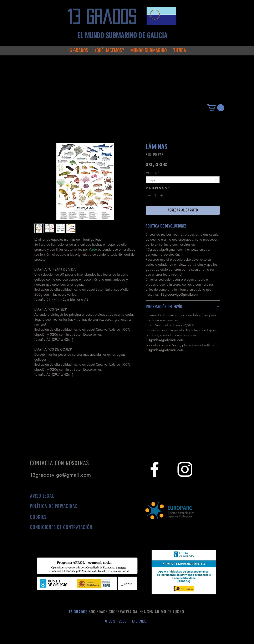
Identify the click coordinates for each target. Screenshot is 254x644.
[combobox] (183, 180)
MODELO (153, 173)
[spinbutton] (155, 195)
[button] (216, 108)
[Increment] (162, 195)
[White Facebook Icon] (154, 469)
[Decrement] (149, 195)
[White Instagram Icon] (185, 469)
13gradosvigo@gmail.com (62, 475)
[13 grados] (105, 17)
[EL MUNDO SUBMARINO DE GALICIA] (123, 36)
